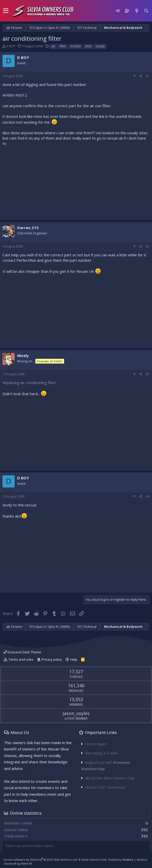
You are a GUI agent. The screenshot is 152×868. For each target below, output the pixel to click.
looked (75, 46)
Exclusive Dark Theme (22, 652)
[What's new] (137, 11)
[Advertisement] (76, 182)
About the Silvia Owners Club (110, 778)
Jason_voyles (76, 713)
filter (63, 46)
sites (88, 46)
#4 (148, 496)
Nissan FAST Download (105, 787)
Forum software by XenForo (41, 860)
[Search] (146, 11)
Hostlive (128, 860)
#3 (148, 374)
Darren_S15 (28, 228)
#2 (148, 246)
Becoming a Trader (102, 753)
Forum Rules (96, 744)
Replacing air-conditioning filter (29, 383)
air (53, 46)
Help (74, 659)
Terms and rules (21, 659)
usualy (100, 46)
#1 (148, 76)
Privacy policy (52, 659)
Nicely (23, 355)
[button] (6, 11)
